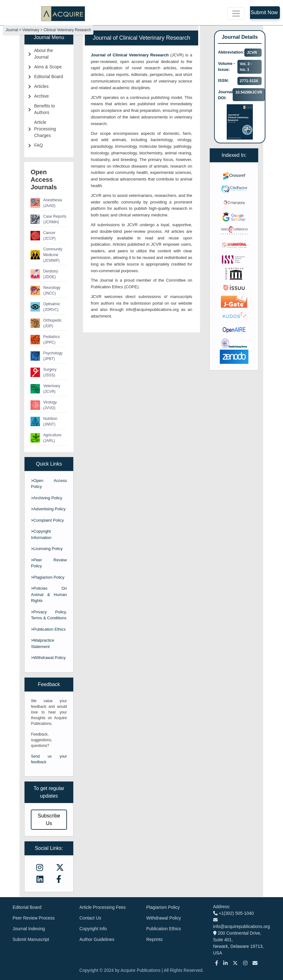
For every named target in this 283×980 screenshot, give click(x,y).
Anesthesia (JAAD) (46, 203)
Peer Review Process (34, 918)
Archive (41, 96)
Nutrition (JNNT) (44, 421)
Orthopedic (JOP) (46, 323)
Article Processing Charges (45, 129)
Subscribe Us (49, 820)
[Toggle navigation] (236, 14)
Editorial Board (48, 77)
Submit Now (264, 12)
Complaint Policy (49, 520)
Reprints (154, 939)
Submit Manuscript (31, 939)
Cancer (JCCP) (43, 236)
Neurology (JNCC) (45, 290)
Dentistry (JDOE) (44, 274)
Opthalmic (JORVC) (45, 307)
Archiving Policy (48, 498)
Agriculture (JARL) (46, 438)
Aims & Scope (48, 67)
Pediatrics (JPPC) (45, 340)
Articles (41, 86)
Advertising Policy (50, 509)
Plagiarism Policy (49, 577)
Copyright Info (93, 929)
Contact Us (90, 918)
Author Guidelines (97, 939)
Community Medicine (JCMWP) (46, 255)
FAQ (38, 145)
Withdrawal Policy (50, 658)
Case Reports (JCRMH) (48, 219)
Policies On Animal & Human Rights (49, 594)
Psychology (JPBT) (46, 356)
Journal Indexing (29, 929)
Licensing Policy (48, 549)
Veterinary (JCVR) (45, 389)
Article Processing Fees (103, 907)
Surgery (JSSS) (43, 372)
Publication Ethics (50, 629)
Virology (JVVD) (44, 405)
